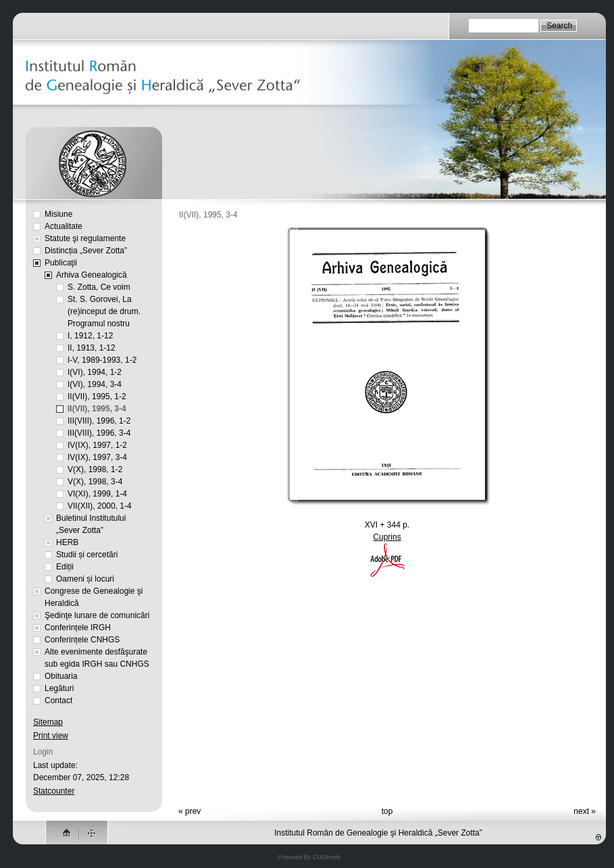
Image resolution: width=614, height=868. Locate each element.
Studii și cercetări (87, 555)
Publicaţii (61, 263)
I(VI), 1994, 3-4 (95, 384)
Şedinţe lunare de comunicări (97, 615)
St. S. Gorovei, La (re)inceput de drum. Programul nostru (104, 311)
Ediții (65, 567)
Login (43, 752)
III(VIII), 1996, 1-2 (99, 421)
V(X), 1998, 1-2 (95, 469)
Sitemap (48, 722)
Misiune (58, 214)
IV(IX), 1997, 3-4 (97, 457)
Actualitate (63, 226)
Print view (51, 736)
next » (585, 811)
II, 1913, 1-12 (92, 348)
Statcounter (54, 791)
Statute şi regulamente (85, 238)
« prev (189, 811)
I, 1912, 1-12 (90, 336)
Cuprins (387, 537)
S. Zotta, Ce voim (99, 287)
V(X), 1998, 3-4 (95, 482)
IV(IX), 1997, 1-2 (97, 445)
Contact (58, 700)
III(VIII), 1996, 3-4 (99, 433)
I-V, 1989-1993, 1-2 (102, 360)
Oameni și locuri (85, 579)
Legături (59, 688)
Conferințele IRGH (78, 628)
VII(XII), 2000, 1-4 (100, 506)
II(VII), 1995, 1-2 (97, 397)
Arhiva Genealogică (92, 275)
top (387, 811)
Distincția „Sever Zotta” (86, 251)
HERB (67, 542)
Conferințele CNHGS (82, 640)
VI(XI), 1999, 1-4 (97, 494)
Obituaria (61, 676)
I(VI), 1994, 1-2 (95, 372)
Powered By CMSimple (310, 857)
